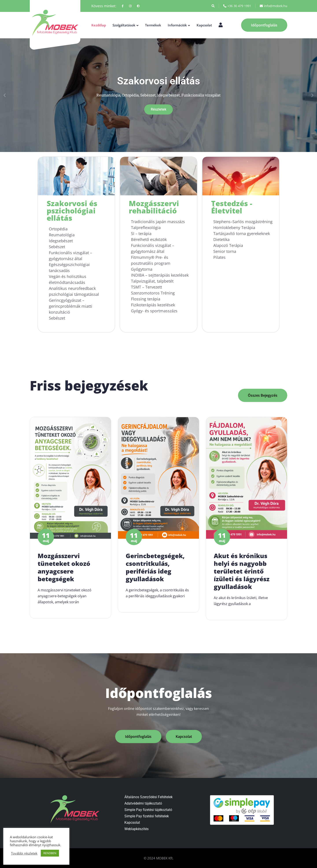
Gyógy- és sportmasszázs (154, 311)
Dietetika (221, 239)
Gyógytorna (142, 269)
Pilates (219, 257)
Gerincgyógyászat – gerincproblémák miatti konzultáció (71, 306)
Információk (177, 25)
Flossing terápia (146, 299)
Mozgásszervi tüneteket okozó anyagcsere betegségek (64, 571)
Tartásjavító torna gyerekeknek (242, 233)
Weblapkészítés (136, 829)
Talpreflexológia (146, 228)
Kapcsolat (204, 25)
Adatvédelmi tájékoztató (143, 803)
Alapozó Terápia (228, 245)
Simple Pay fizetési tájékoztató (148, 810)
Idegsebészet (61, 241)
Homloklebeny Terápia (234, 228)
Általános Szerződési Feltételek (148, 797)
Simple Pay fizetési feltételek (147, 816)
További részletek (24, 853)
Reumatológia (62, 235)
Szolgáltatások (124, 25)
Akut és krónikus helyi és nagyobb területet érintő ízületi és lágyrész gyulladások (242, 575)
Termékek (153, 25)
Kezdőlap (99, 25)
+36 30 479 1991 (237, 6)
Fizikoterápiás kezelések (153, 305)
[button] (5, 95)
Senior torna (225, 251)
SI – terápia (141, 233)
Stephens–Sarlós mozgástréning (243, 222)
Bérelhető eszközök (149, 239)
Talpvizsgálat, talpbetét (152, 281)
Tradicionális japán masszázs (158, 222)
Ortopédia (58, 229)
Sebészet (57, 247)
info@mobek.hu (274, 6)
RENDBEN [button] (50, 853)
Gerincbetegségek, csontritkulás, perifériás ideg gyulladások (155, 571)
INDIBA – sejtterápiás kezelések (160, 275)
